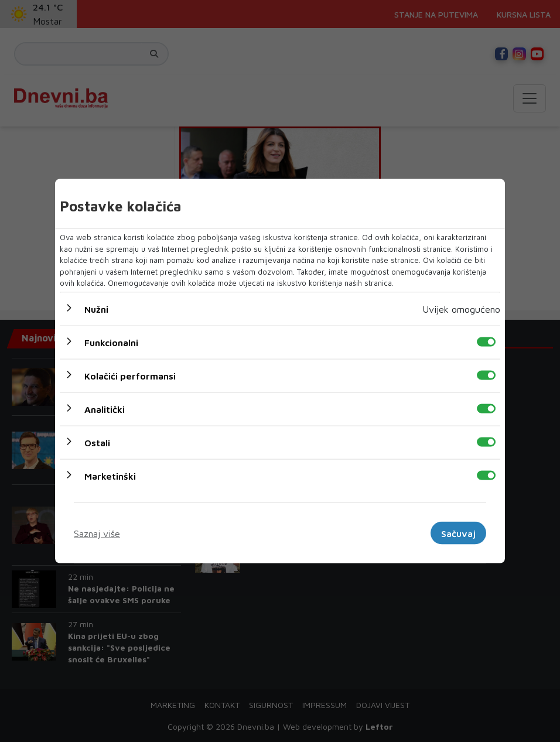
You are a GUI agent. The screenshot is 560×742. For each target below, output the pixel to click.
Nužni (96, 309)
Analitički (105, 409)
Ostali (97, 442)
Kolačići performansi (130, 375)
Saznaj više (97, 533)
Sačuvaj (458, 533)
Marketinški (110, 476)
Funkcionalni (111, 342)
